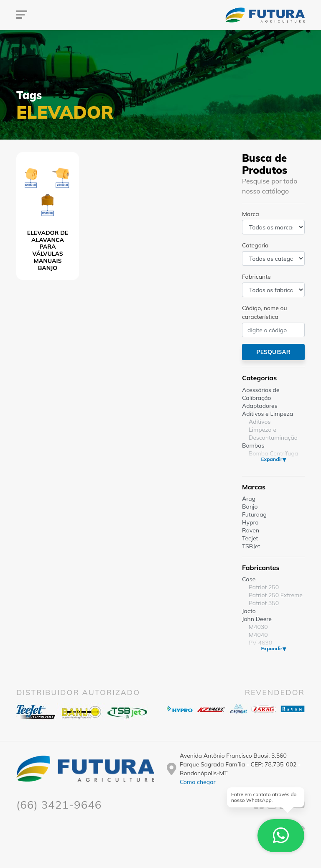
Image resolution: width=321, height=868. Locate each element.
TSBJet (251, 546)
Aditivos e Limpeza (267, 414)
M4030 (258, 627)
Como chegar (198, 782)
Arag (249, 499)
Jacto (249, 611)
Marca (251, 214)
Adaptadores (260, 406)
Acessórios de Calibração (261, 394)
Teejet (250, 538)
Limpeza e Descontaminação (273, 434)
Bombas (253, 445)
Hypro (250, 522)
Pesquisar (273, 352)
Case (249, 579)
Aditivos (260, 422)
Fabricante (256, 277)
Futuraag (254, 514)
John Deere (257, 619)
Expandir (271, 459)
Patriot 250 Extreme (276, 595)
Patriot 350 (264, 603)
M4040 (258, 635)
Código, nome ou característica (265, 312)
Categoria (255, 245)
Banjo (250, 507)
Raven (251, 530)
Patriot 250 (264, 587)
